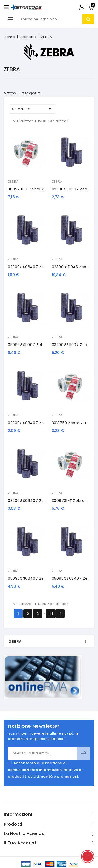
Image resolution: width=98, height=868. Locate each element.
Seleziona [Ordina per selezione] (33, 109)
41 (51, 614)
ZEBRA (13, 181)
